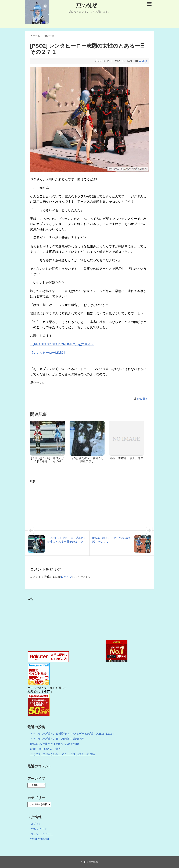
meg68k (142, 399)
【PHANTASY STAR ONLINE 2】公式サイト (62, 344)
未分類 (143, 61)
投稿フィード (39, 829)
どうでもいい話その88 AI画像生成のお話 (57, 739)
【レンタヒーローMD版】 (48, 353)
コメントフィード (41, 834)
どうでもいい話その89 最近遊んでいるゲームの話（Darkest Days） (73, 734)
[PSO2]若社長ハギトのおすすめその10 (54, 744)
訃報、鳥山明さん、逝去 (46, 749)
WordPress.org (40, 839)
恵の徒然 (87, 5)
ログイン (66, 577)
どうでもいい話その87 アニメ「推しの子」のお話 (63, 754)
